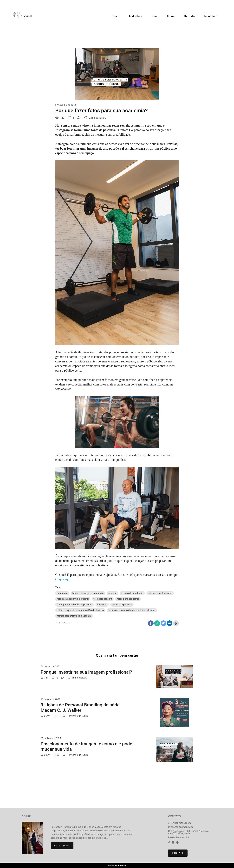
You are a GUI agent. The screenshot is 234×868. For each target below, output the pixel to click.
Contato (190, 16)
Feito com (117, 865)
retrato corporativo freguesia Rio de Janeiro (80, 610)
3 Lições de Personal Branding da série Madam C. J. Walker (80, 708)
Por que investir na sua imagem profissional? (86, 672)
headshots (211, 16)
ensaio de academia (132, 593)
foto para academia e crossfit (73, 599)
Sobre (171, 16)
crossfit (112, 593)
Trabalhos (136, 16)
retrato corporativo (122, 605)
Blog (155, 16)
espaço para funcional (160, 593)
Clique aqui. (63, 579)
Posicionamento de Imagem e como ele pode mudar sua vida (86, 747)
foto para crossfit (103, 599)
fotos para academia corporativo (75, 605)
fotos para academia (128, 599)
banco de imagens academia (88, 593)
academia (62, 593)
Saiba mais (62, 846)
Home (116, 16)
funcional (102, 605)
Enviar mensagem (181, 823)
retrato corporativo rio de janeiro (74, 616)
